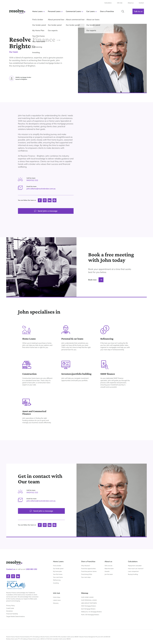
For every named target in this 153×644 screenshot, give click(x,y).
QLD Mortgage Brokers (88, 609)
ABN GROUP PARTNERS (89, 603)
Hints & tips (57, 597)
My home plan (57, 571)
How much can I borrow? (136, 569)
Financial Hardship (12, 614)
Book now (96, 280)
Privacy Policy (10, 606)
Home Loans (58, 561)
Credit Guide (10, 608)
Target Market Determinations (16, 616)
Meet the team (109, 569)
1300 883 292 (31, 569)
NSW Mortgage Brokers (89, 606)
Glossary (56, 603)
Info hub (57, 593)
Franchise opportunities (88, 569)
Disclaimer (10, 611)
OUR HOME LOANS (87, 597)
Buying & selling (133, 574)
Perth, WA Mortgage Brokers (90, 615)
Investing (56, 583)
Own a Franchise (88, 561)
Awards (107, 571)
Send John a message (46, 211)
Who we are (108, 566)
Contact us (11, 569)
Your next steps (86, 577)
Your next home (58, 577)
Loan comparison (133, 571)
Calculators (133, 561)
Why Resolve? (86, 566)
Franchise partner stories (89, 571)
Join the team (109, 574)
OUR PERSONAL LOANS (89, 600)
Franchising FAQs (87, 574)
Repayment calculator (135, 566)
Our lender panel (58, 569)
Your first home (58, 574)
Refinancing (57, 580)
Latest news (57, 600)
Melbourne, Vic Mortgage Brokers (91, 612)
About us (108, 561)
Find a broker (57, 566)
